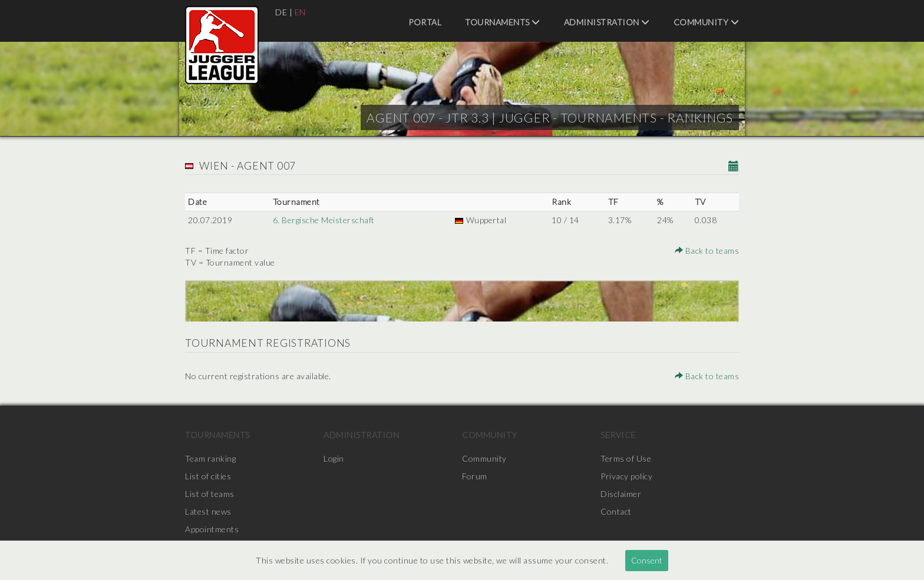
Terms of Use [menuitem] (626, 458)
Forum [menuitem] (475, 476)
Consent (647, 560)
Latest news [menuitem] (208, 511)
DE (281, 12)
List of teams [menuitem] (210, 494)
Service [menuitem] (618, 435)
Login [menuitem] (334, 458)
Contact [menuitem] (616, 511)
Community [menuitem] (707, 22)
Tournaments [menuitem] (503, 22)
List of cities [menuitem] (208, 476)
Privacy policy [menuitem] (626, 476)
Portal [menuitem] (425, 22)
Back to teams (707, 251)
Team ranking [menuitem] (210, 458)
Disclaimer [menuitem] (621, 494)
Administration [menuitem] (607, 22)
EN (300, 12)
